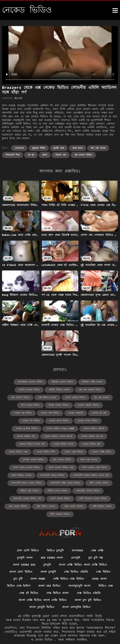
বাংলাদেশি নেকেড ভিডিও (53, 466)
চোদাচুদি (76, 548)
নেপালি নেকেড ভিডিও (48, 450)
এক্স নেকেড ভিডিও (83, 155)
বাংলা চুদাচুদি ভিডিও (41, 599)
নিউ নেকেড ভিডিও (97, 397)
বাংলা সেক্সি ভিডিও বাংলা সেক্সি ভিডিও (84, 555)
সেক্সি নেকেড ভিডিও (73, 496)
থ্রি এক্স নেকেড (73, 397)
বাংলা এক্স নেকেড (100, 450)
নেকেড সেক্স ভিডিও (99, 443)
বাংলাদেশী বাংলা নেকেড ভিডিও (29, 473)
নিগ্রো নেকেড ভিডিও (20, 405)
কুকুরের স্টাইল (39, 148)
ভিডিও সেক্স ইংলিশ (29, 577)
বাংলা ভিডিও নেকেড (24, 466)
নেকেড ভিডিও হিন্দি (73, 443)
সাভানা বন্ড (61, 155)
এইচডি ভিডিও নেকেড (47, 389)
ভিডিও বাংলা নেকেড (58, 481)
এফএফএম (19, 148)
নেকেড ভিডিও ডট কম (31, 435)
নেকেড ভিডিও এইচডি (30, 428)
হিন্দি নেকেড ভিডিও (60, 504)
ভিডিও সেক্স (14, 584)
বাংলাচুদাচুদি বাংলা (92, 577)
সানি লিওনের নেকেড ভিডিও (91, 489)
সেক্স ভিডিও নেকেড (46, 496)
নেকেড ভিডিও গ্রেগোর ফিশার (87, 428)
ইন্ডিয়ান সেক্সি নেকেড (90, 382)
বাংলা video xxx (23, 555)
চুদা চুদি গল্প (97, 548)
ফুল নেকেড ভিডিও (75, 450)
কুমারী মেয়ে (59, 148)
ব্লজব (45, 155)
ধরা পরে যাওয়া (98, 148)
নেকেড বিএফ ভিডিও (28, 420)
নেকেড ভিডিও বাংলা (90, 435)
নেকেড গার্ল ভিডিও (101, 405)
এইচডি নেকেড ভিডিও (18, 389)
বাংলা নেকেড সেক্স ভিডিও (92, 458)
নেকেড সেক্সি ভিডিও (21, 450)
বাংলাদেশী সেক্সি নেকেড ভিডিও (65, 473)
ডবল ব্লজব (78, 148)
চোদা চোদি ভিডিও (27, 540)
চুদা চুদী (16, 570)
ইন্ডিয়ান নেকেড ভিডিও (62, 382)
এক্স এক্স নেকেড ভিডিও (75, 389)
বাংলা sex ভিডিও (61, 577)
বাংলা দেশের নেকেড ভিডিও (28, 458)
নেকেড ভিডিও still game (88, 420)
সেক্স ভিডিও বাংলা (69, 584)
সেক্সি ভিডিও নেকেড (99, 496)
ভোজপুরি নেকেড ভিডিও (86, 481)
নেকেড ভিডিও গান (57, 428)
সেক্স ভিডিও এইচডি (77, 562)
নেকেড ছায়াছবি (23, 412)
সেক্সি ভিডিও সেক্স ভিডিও (69, 570)
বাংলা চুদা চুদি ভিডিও (89, 592)
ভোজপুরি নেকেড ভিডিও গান (29, 489)
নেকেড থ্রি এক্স (45, 412)
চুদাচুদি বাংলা (23, 548)
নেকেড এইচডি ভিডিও (48, 405)
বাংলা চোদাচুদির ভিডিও (77, 599)
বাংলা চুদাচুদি (48, 562)
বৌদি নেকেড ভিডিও (96, 473)
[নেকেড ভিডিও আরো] (115, 10)
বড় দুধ (31, 155)
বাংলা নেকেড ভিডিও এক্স (61, 458)
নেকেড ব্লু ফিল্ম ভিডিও (56, 420)
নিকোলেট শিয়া (13, 155)
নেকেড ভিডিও (45, 632)
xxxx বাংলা (101, 570)
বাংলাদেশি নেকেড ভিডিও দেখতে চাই (89, 466)
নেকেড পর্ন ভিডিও (69, 412)
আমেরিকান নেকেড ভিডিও (32, 382)
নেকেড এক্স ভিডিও (75, 405)
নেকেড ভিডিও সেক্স (47, 443)
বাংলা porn (37, 570)
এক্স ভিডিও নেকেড (22, 397)
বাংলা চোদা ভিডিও (20, 562)
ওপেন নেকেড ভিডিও (49, 397)
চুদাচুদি (47, 555)
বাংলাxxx (78, 540)
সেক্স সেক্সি (98, 540)
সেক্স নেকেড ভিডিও (20, 496)
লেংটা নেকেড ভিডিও (60, 489)
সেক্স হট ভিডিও (39, 584)
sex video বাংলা (51, 548)
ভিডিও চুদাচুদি (55, 540)
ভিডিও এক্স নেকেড (31, 481)
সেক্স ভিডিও (105, 562)
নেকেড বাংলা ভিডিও (95, 412)
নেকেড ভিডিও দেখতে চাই (61, 435)
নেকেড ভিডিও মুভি (21, 443)
